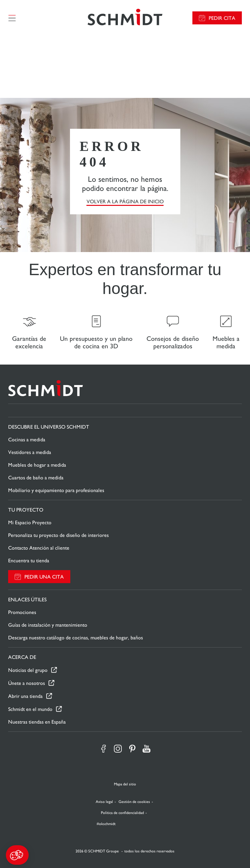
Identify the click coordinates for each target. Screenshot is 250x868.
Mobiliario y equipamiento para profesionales (56, 490)
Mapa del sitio (125, 784)
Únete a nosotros (27, 683)
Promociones (22, 612)
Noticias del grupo (28, 670)
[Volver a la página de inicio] (125, 18)
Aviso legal (104, 802)
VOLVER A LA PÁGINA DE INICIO (125, 201)
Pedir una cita (44, 577)
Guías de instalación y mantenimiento (48, 625)
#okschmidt (106, 824)
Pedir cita (222, 18)
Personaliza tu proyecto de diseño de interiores (58, 535)
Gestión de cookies (134, 802)
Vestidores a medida (30, 452)
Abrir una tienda (25, 696)
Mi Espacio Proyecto (30, 522)
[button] (17, 855)
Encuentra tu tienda (29, 561)
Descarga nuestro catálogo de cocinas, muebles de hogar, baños (76, 638)
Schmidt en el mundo (30, 709)
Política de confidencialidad (122, 813)
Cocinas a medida (27, 440)
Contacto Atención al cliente (39, 548)
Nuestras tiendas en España (37, 722)
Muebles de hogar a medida (37, 465)
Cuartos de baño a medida (36, 478)
